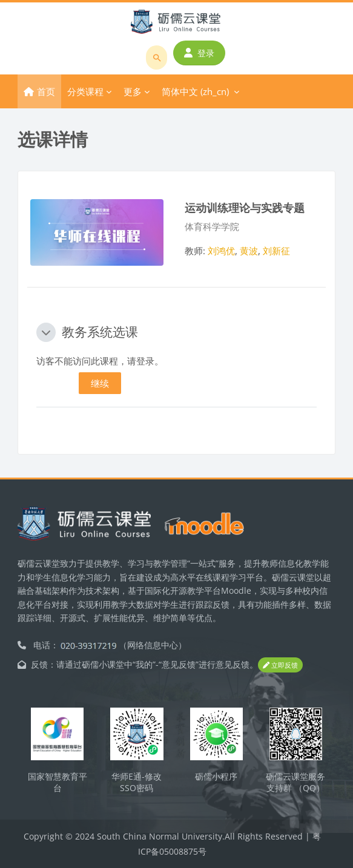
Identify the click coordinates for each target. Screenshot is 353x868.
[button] (46, 332)
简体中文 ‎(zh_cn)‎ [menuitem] (195, 91)
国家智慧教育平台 (58, 782)
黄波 (249, 251)
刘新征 (276, 251)
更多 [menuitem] (133, 91)
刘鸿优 (221, 251)
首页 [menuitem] (46, 91)
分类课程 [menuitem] (85, 91)
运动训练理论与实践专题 (245, 207)
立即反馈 (280, 665)
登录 (199, 53)
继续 (100, 383)
